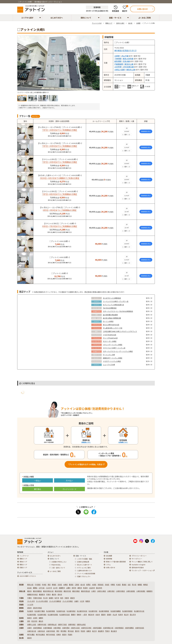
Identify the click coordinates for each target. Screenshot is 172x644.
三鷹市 (68, 588)
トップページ (24, 556)
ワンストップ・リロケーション (143, 571)
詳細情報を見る (146, 131)
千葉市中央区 (37, 598)
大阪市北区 (41, 631)
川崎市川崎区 (101, 591)
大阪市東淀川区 (108, 628)
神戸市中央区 (51, 635)
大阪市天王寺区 (86, 628)
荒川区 (134, 585)
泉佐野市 (101, 631)
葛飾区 (35, 588)
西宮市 (64, 635)
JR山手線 (125, 56)
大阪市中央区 (51, 631)
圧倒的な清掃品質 (83, 562)
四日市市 (34, 621)
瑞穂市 (41, 618)
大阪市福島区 (48, 628)
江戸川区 (42, 588)
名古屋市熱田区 (127, 611)
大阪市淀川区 (32, 631)
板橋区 (140, 585)
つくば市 (30, 605)
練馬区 (146, 585)
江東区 (77, 585)
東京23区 (30, 585)
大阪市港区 (66, 628)
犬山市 (115, 615)
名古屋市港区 (32, 615)
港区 (49, 585)
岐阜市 (29, 618)
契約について (86, 18)
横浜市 (29, 591)
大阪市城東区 (129, 628)
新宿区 (54, 585)
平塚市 (48, 595)
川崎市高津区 (131, 591)
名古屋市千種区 (40, 611)
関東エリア (23, 559)
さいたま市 (31, 601)
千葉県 (21, 598)
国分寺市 (99, 588)
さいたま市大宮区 (42, 601)
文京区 (60, 585)
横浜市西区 (59, 591)
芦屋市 (70, 635)
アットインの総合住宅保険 (86, 574)
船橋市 (51, 598)
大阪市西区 (57, 628)
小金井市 (92, 588)
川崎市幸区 (111, 591)
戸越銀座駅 (119, 64)
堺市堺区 (64, 631)
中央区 (44, 585)
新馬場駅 (118, 61)
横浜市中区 (67, 591)
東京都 (21, 585)
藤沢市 (54, 595)
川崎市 (93, 591)
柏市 (62, 598)
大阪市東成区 (119, 628)
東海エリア (23, 562)
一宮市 (85, 615)
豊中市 (77, 631)
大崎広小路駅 (120, 70)
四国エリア (23, 568)
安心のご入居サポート (85, 565)
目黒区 (88, 585)
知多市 (121, 615)
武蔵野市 (62, 588)
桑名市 (41, 621)
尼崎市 (59, 635)
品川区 (83, 585)
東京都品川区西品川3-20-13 (125, 50)
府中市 (74, 588)
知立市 (126, 615)
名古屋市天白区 (65, 615)
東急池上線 (129, 64)
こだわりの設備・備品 (85, 559)
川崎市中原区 (120, 591)
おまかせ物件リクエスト (28, 576)
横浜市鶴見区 (37, 591)
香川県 (21, 638)
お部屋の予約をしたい (59, 562)
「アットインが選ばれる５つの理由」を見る (86, 464)
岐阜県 (21, 618)
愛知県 (21, 611)
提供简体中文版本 (138, 568)
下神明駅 (118, 59)
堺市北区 (71, 631)
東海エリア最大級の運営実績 (116, 562)
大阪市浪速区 (97, 628)
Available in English (139, 565)
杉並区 (118, 585)
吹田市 (83, 631)
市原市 (67, 598)
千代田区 (38, 585)
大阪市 (29, 628)
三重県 (21, 621)
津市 (29, 621)
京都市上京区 (32, 625)
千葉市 (29, 598)
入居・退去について (58, 568)
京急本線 (126, 61)
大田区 (94, 585)
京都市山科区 (81, 625)
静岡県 (21, 608)
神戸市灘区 (31, 635)
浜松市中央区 (37, 608)
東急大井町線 (128, 59)
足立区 (29, 588)
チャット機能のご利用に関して (142, 562)
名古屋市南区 (42, 615)
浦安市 (72, 598)
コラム (108, 565)
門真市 (107, 631)
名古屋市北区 (61, 611)
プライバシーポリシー (139, 556)
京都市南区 (72, 625)
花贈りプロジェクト (84, 577)
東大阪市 (114, 631)
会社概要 (109, 556)
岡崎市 (79, 615)
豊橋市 (73, 615)
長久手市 (133, 615)
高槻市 (89, 631)
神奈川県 (22, 591)
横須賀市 (42, 595)
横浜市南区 (76, 591)
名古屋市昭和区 (104, 611)
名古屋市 (30, 611)
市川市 (45, 598)
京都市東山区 (52, 625)
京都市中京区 (42, 625)
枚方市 (94, 631)
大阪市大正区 (75, 628)
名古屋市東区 (51, 611)
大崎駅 (117, 56)
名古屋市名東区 (53, 615)
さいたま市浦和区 (55, 601)
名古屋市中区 (93, 611)
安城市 (109, 615)
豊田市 (103, 615)
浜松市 (29, 608)
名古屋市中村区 (82, 611)
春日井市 (91, 615)
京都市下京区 (62, 625)
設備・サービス (115, 18)
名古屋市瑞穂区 (116, 611)
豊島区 (124, 585)
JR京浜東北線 (128, 67)
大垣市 (35, 618)
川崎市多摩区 (141, 591)
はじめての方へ (57, 18)
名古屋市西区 (71, 611)
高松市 (29, 638)
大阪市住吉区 (140, 628)
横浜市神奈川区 (48, 591)
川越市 (76, 601)
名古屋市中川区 (139, 611)
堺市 (58, 631)
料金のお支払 (56, 565)
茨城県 (21, 605)
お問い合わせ (111, 568)
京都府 (21, 625)
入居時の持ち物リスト (85, 571)
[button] (98, 63)
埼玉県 (21, 601)
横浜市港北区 (86, 591)
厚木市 (60, 595)
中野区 (113, 585)
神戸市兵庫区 (40, 635)
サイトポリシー (137, 559)
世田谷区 (101, 585)
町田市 (85, 588)
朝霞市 (88, 601)
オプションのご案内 (84, 568)
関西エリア (23, 565)
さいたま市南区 (68, 601)
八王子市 (49, 588)
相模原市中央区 (32, 595)
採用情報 (109, 559)
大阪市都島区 (37, 628)
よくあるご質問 (145, 18)
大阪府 (21, 628)
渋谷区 (107, 585)
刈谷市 (98, 615)
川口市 (82, 601)
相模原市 (149, 591)
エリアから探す (27, 18)
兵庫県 (21, 635)
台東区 (66, 585)
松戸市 (57, 598)
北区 (129, 585)
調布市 (80, 588)
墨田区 (71, 585)
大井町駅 (118, 67)
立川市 (55, 588)
